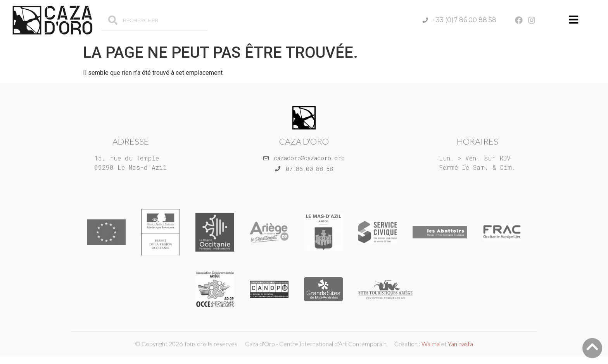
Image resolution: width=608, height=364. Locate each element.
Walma (431, 344)
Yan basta (460, 344)
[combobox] (155, 20)
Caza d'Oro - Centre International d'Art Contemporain (316, 344)
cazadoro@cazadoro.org (309, 158)
